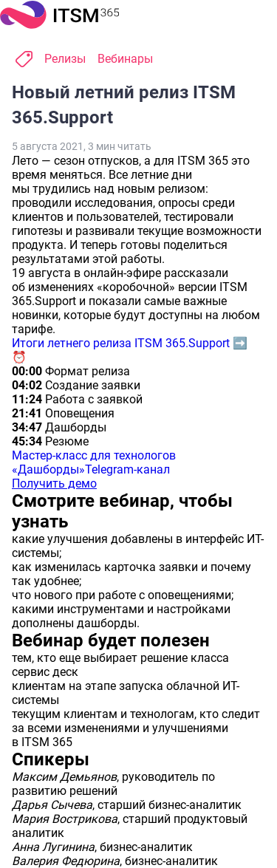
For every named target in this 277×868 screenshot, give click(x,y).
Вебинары (125, 59)
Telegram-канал (127, 469)
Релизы (65, 59)
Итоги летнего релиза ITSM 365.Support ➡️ (130, 343)
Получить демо (54, 483)
